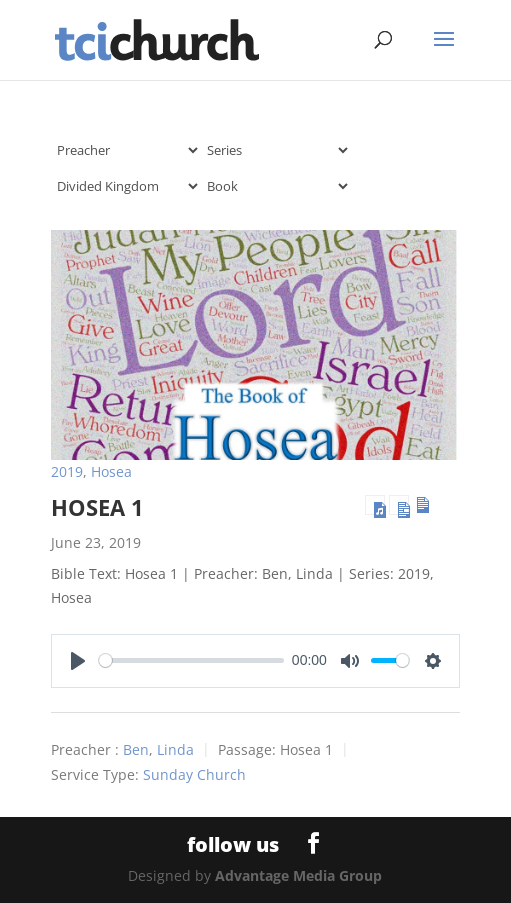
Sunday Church (194, 774)
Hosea (111, 471)
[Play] (78, 661)
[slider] (191, 660)
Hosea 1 (97, 507)
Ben (136, 749)
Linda (175, 749)
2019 (67, 471)
